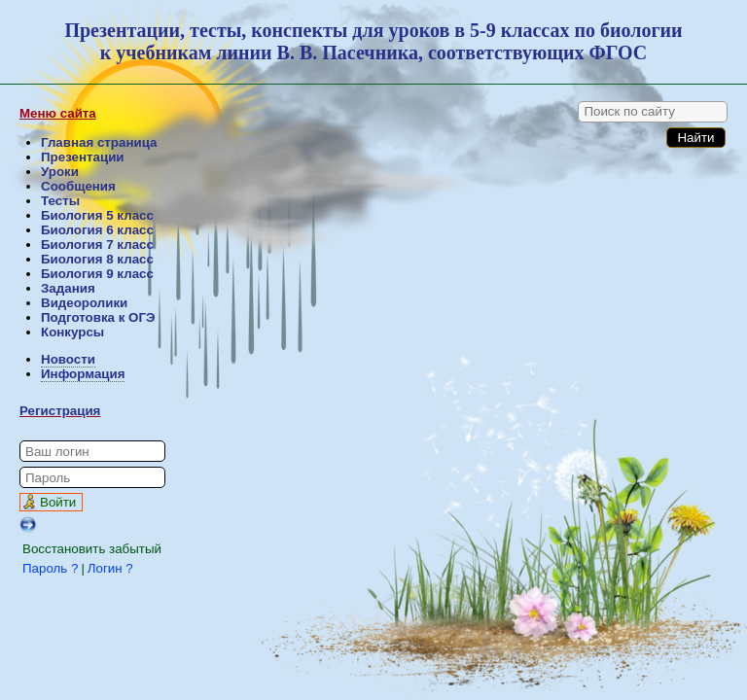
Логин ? (110, 568)
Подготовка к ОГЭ (98, 317)
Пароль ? (50, 568)
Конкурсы (72, 332)
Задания (68, 288)
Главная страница (99, 142)
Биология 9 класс (97, 274)
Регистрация (60, 411)
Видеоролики (84, 303)
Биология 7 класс (97, 245)
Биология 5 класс (97, 215)
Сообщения (78, 186)
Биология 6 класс (97, 230)
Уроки (60, 172)
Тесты (60, 201)
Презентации (83, 157)
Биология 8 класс (97, 259)
